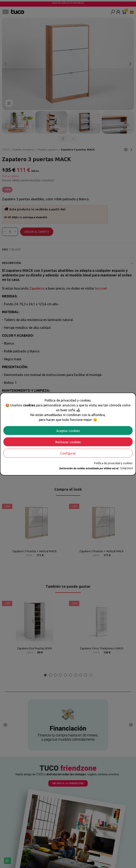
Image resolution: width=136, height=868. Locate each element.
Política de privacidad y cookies (113, 463)
